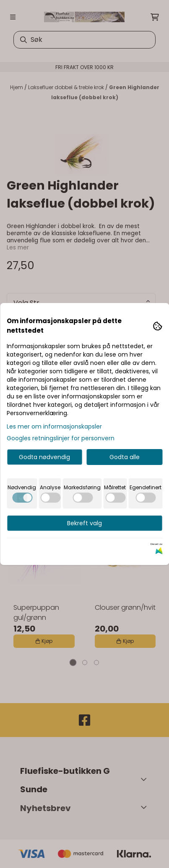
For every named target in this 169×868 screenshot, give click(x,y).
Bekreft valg (84, 523)
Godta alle (125, 457)
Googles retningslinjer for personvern (61, 438)
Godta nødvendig (44, 457)
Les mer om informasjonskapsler (54, 426)
